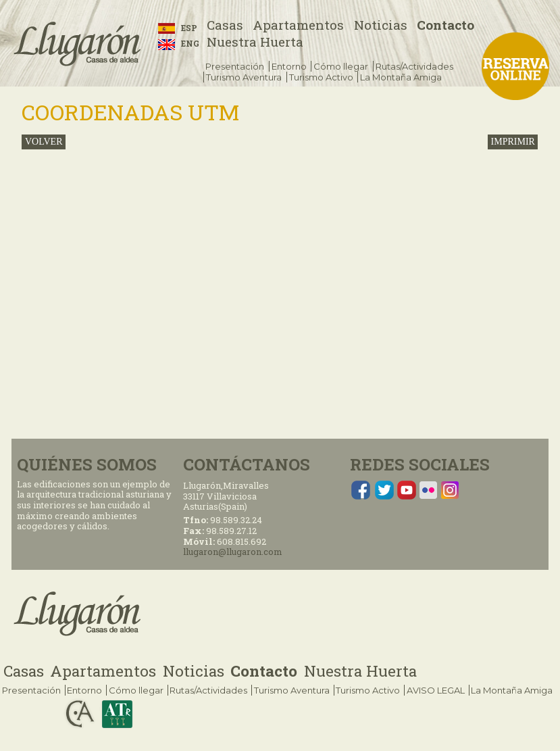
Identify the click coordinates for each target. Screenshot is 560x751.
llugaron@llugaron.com (233, 552)
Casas (225, 25)
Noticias (381, 25)
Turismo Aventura (244, 77)
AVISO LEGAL (436, 690)
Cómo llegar (341, 66)
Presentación (235, 66)
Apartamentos (298, 25)
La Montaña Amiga (401, 77)
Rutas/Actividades (414, 66)
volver (44, 142)
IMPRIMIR (513, 142)
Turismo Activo (321, 77)
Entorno (289, 66)
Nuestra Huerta (255, 42)
